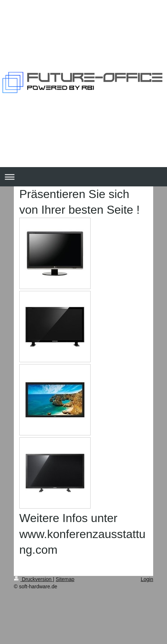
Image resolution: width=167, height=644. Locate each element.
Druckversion (33, 579)
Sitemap (65, 579)
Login (147, 579)
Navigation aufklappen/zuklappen (83, 177)
